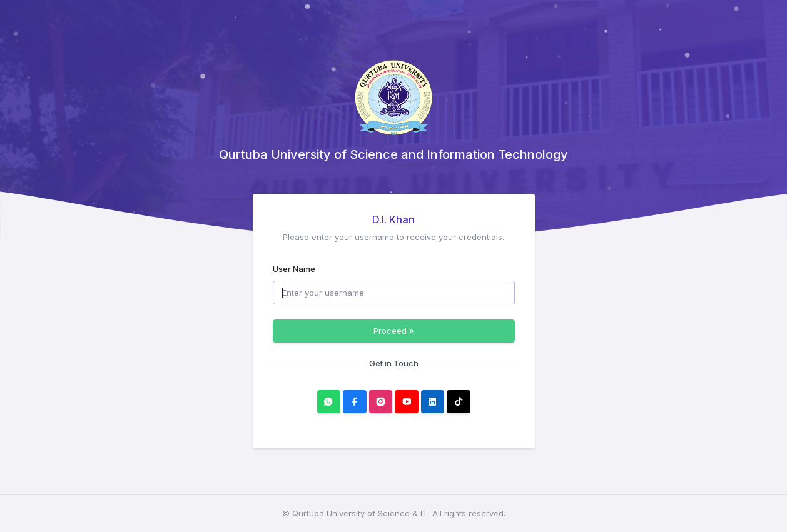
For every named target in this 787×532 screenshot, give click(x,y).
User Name (294, 269)
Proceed (393, 331)
